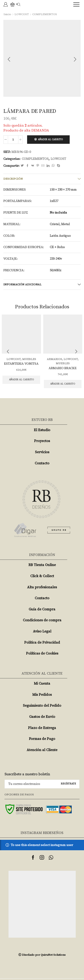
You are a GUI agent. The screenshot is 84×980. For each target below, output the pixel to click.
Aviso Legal (42, 631)
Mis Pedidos (42, 695)
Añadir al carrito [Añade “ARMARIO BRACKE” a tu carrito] (63, 384)
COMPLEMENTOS (45, 14)
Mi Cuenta (42, 684)
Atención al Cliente (42, 750)
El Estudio (42, 430)
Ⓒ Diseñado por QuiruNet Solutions (42, 955)
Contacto (42, 463)
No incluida (58, 213)
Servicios (42, 452)
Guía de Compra (42, 609)
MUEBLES (29, 359)
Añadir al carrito (50, 140)
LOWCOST (22, 14)
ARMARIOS (54, 359)
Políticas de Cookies (42, 653)
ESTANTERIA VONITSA (21, 364)
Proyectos (42, 441)
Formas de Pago (42, 739)
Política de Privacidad (42, 642)
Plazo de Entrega (42, 728)
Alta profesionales (42, 587)
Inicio (7, 14)
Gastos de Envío (42, 717)
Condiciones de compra (42, 620)
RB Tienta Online (42, 565)
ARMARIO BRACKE (63, 368)
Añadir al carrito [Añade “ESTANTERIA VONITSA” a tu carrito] (21, 380)
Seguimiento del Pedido (42, 706)
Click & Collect (42, 576)
